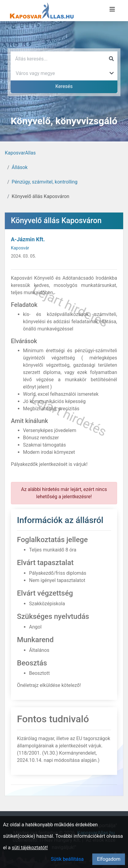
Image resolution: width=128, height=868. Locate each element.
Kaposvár (20, 248)
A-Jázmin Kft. (28, 239)
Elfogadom (109, 859)
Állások (20, 167)
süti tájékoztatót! (30, 848)
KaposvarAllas (20, 153)
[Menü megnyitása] (112, 9)
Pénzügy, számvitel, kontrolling (45, 182)
